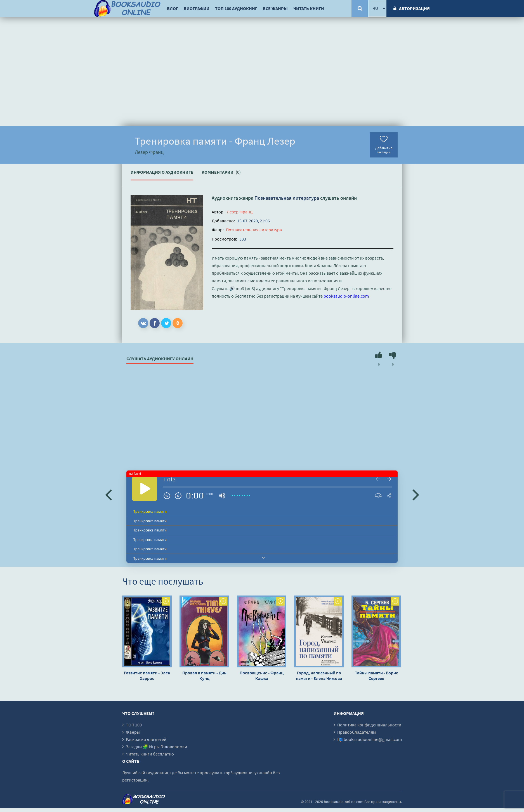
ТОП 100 (134, 725)
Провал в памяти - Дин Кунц (204, 676)
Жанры (133, 732)
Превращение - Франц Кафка (262, 676)
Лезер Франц (240, 212)
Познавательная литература (287, 198)
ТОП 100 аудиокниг (236, 8)
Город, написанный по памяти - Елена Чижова (319, 676)
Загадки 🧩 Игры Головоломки (156, 747)
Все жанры (275, 8)
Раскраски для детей (146, 739)
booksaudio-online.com (346, 296)
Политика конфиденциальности (369, 725)
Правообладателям (357, 732)
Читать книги (309, 8)
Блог (173, 8)
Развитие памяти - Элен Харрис (147, 676)
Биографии (197, 8)
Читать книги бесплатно (150, 754)
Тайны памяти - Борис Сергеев (376, 676)
